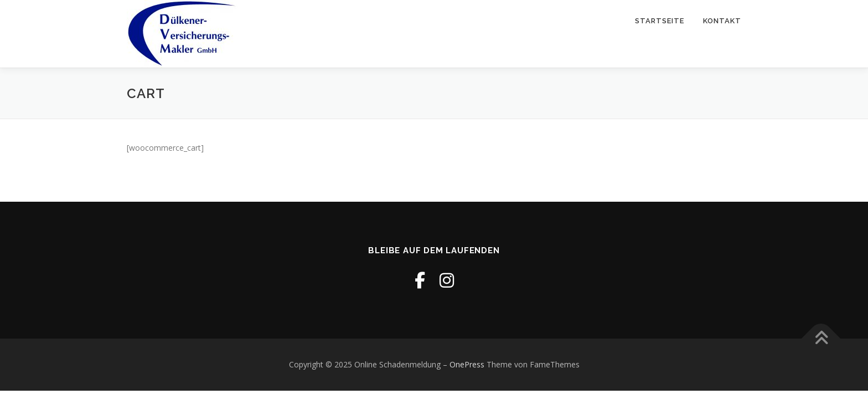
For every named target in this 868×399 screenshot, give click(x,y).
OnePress (467, 364)
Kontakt (722, 21)
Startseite (660, 21)
